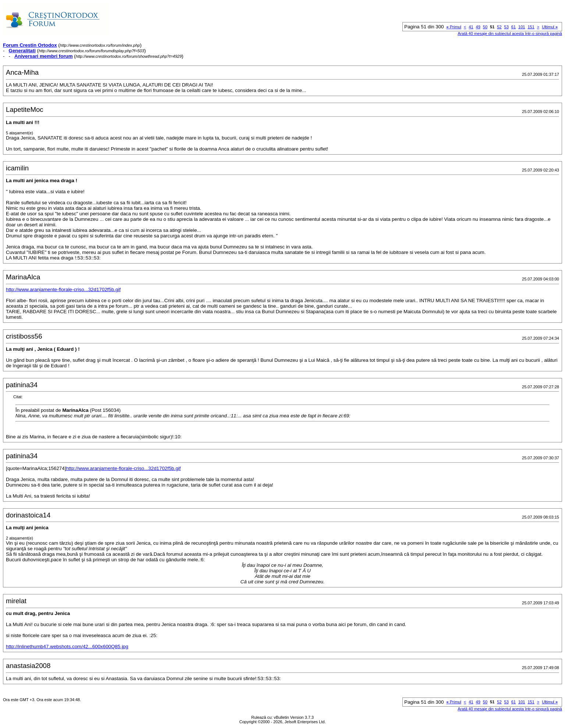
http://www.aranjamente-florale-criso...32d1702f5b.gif (63, 289)
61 (514, 27)
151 (531, 27)
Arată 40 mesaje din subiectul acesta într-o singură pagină (510, 33)
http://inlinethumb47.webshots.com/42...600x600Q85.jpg (67, 646)
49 (478, 27)
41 (471, 27)
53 (507, 27)
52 (499, 27)
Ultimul (550, 27)
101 (522, 27)
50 (485, 27)
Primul (454, 27)
